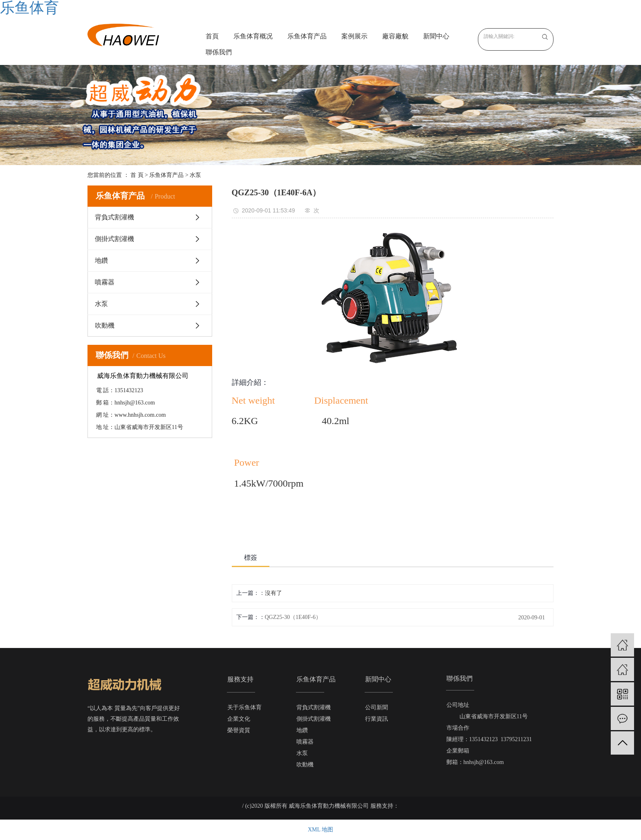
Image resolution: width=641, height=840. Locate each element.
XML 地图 (320, 830)
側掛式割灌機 (114, 239)
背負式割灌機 (114, 217)
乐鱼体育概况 (253, 36)
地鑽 (101, 260)
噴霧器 (105, 282)
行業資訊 (377, 719)
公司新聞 (377, 707)
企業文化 (239, 719)
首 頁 (137, 175)
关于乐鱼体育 (244, 707)
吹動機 (105, 325)
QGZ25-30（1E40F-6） (293, 617)
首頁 (212, 36)
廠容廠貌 (395, 36)
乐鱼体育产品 (307, 36)
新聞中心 (436, 36)
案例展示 (354, 36)
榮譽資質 (239, 730)
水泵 (195, 175)
